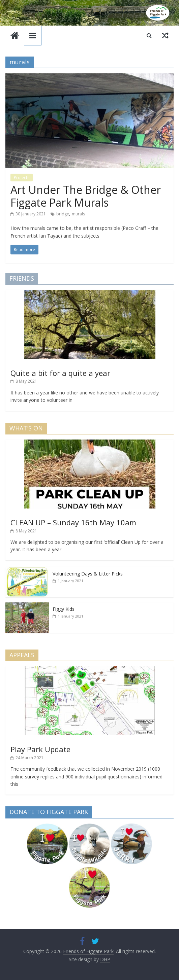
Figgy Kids (64, 609)
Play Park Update (40, 749)
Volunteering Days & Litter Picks (88, 574)
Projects (22, 178)
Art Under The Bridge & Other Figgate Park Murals (86, 196)
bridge (63, 214)
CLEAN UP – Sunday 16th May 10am (73, 522)
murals (78, 214)
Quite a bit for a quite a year (60, 373)
